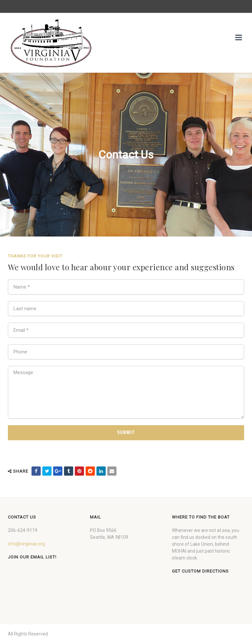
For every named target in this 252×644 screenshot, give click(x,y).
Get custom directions (200, 571)
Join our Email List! (32, 557)
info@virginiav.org (26, 544)
